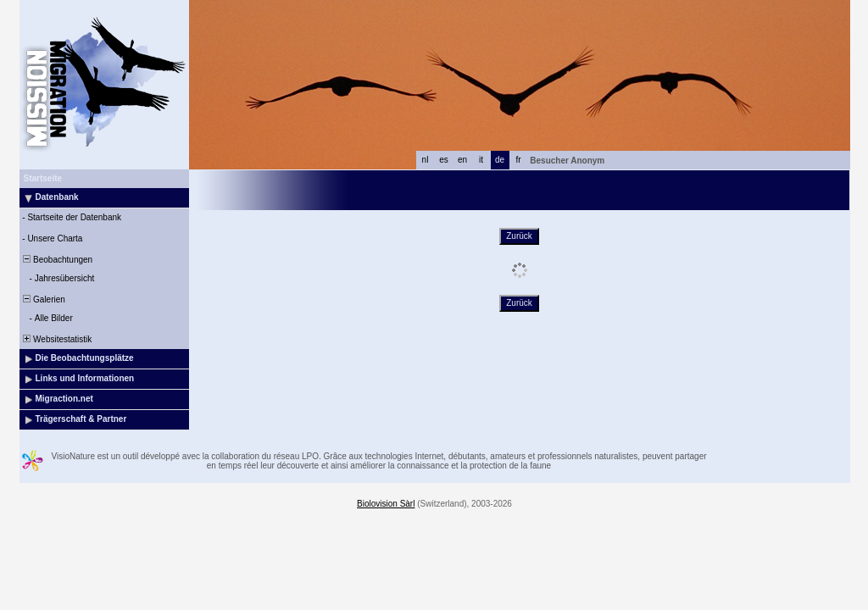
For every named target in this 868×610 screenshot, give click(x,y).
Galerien (43, 299)
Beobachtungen (57, 260)
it (481, 160)
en (462, 160)
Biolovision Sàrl (386, 504)
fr (518, 160)
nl (426, 160)
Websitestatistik (57, 339)
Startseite (43, 178)
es (444, 160)
